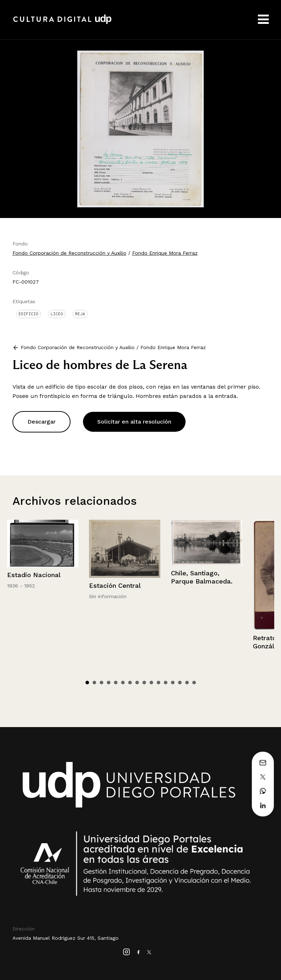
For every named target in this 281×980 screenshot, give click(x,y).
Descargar (41, 422)
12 (166, 683)
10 (151, 683)
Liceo (57, 314)
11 (158, 683)
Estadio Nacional (34, 575)
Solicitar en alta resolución (134, 422)
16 (194, 683)
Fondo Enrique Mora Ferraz (165, 253)
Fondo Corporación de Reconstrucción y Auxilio (69, 253)
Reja (80, 314)
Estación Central (115, 585)
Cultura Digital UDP (62, 23)
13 (173, 683)
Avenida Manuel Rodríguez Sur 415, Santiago (66, 938)
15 (187, 683)
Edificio (28, 314)
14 (180, 683)
